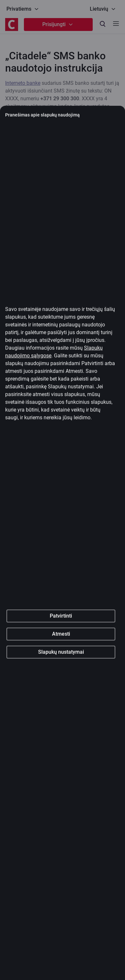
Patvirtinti (61, 654)
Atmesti (61, 672)
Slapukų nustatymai (61, 690)
